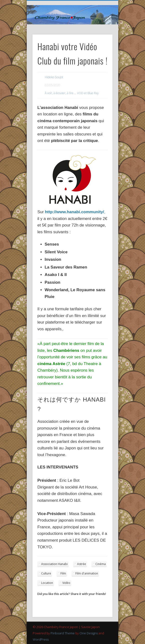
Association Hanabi (54, 564)
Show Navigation (101, 43)
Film (63, 573)
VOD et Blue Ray (88, 93)
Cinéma (101, 564)
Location (47, 583)
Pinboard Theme (63, 633)
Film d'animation (87, 573)
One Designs (89, 633)
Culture (46, 573)
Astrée (82, 564)
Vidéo (66, 583)
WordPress (41, 639)
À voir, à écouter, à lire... (60, 93)
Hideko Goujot (54, 77)
